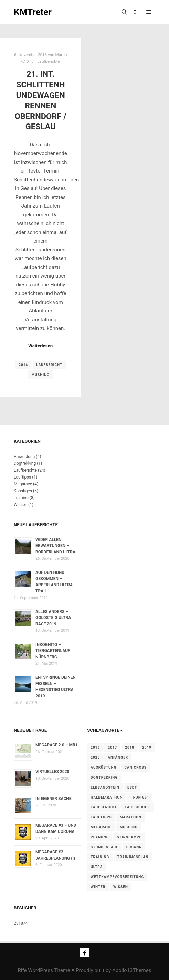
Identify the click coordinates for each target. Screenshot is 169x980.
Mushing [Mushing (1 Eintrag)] (128, 827)
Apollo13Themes (132, 970)
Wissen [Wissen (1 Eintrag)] (121, 887)
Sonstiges (23, 491)
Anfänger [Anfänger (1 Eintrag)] (118, 758)
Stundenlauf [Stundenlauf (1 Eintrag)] (104, 847)
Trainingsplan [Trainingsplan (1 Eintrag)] (133, 857)
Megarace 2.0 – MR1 (57, 745)
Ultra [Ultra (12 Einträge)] (97, 867)
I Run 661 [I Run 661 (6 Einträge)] (140, 797)
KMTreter (33, 12)
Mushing (41, 375)
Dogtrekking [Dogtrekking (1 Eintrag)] (104, 777)
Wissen (20, 505)
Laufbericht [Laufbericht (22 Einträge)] (104, 807)
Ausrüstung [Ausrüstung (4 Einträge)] (103, 768)
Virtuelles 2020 (52, 772)
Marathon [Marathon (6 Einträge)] (131, 817)
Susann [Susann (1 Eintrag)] (134, 847)
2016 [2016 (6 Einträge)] (95, 748)
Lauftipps (22, 477)
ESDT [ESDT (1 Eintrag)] (132, 787)
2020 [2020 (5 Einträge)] (95, 758)
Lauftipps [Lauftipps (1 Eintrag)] (101, 817)
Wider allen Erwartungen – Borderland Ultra (55, 546)
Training (21, 498)
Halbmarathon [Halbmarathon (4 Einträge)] (107, 797)
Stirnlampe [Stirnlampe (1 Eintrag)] (129, 837)
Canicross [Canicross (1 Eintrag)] (135, 768)
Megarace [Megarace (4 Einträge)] (101, 827)
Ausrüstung (24, 457)
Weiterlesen (40, 346)
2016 (23, 365)
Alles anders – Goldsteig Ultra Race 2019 (53, 618)
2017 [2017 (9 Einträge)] (112, 748)
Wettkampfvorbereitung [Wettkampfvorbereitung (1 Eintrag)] (117, 877)
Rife (22, 970)
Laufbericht (49, 365)
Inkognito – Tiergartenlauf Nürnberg (53, 651)
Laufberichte (48, 61)
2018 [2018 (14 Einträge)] (130, 748)
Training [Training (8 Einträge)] (100, 857)
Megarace (23, 484)
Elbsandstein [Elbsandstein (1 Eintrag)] (105, 787)
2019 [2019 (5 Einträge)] (147, 748)
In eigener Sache (53, 799)
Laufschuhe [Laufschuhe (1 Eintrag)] (137, 807)
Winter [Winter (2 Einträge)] (98, 887)
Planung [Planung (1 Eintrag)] (100, 837)
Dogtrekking (25, 463)
